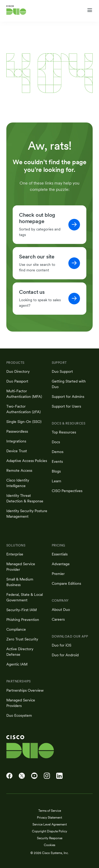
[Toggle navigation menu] (90, 10)
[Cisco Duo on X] (22, 776)
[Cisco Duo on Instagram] (47, 776)
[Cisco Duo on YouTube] (34, 776)
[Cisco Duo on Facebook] (9, 776)
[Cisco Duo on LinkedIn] (59, 776)
